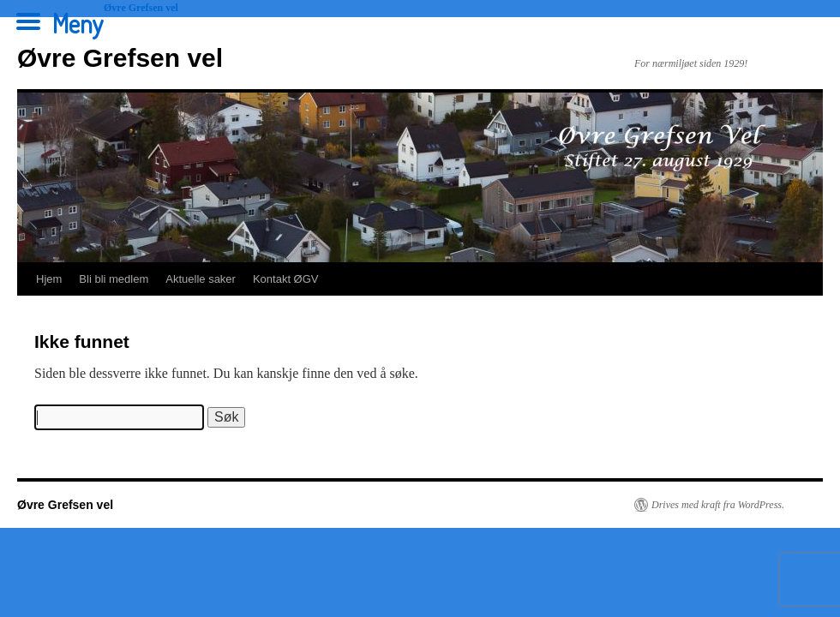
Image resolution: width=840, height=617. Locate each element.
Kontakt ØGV (286, 279)
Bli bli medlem (114, 279)
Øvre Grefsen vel (120, 58)
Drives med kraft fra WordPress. (718, 505)
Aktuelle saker (201, 279)
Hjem (49, 279)
